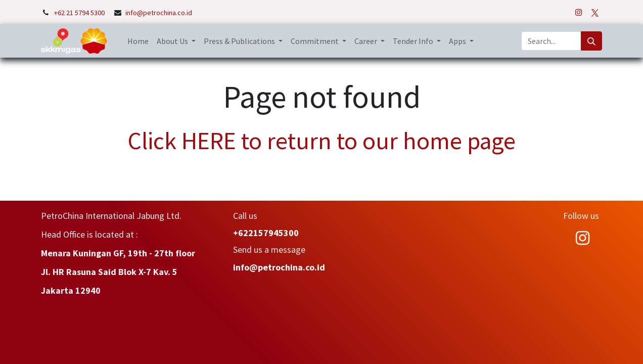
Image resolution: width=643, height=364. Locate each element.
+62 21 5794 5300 (80, 13)
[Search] (591, 41)
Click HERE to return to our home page (322, 141)
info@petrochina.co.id (159, 13)
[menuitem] (138, 41)
